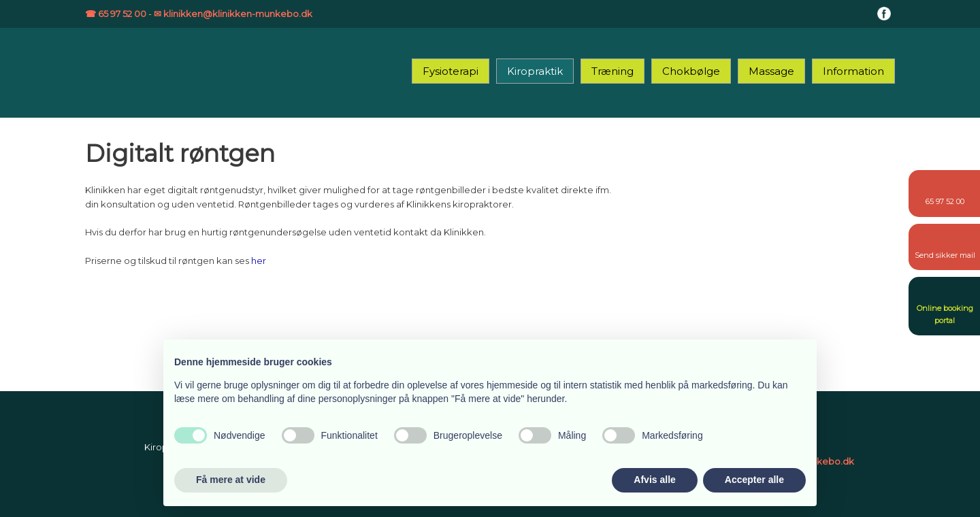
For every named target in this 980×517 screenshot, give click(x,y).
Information (853, 71)
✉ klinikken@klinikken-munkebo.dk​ (233, 14)
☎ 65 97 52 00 (116, 14)
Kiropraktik (535, 71)
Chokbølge (691, 71)
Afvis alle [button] (654, 480)
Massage (771, 71)
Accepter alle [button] (754, 480)
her (259, 261)
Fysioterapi (451, 71)
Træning (612, 71)
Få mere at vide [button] (231, 480)
